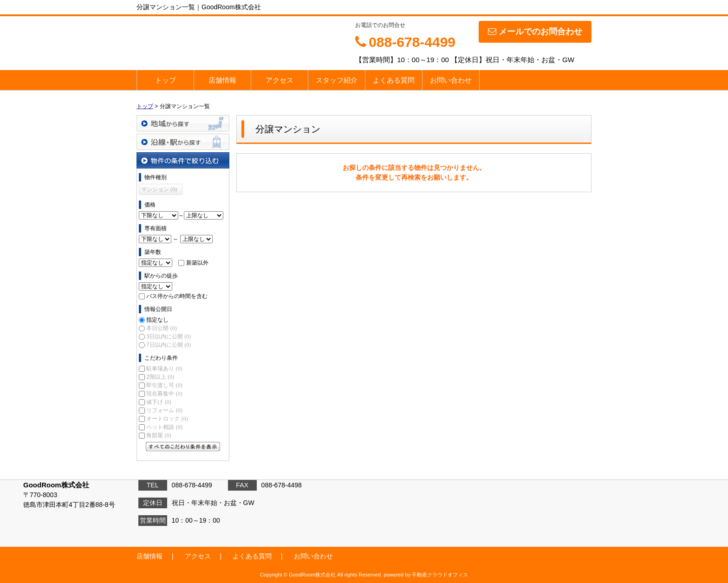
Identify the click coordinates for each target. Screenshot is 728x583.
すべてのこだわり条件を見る (183, 447)
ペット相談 (164, 427)
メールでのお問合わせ (535, 32)
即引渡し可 (164, 385)
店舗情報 (222, 80)
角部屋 (159, 435)
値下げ (159, 402)
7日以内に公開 (169, 345)
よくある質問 (394, 80)
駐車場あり (164, 369)
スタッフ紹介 (337, 80)
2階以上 (160, 377)
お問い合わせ (451, 80)
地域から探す (183, 123)
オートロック (167, 419)
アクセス (279, 80)
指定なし (157, 320)
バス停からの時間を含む (177, 296)
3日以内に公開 (169, 337)
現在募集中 (164, 394)
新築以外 (197, 263)
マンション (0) (159, 189)
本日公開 (161, 328)
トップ (166, 80)
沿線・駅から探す (183, 142)
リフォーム (164, 410)
